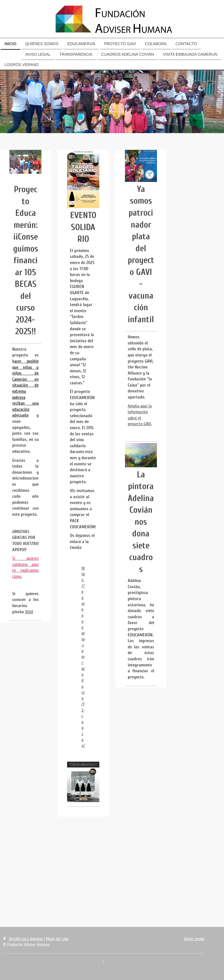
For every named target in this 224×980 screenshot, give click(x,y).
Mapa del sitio (57, 939)
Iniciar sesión (194, 939)
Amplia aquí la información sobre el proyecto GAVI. (140, 415)
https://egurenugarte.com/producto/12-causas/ (83, 657)
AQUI (29, 612)
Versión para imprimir (23, 939)
